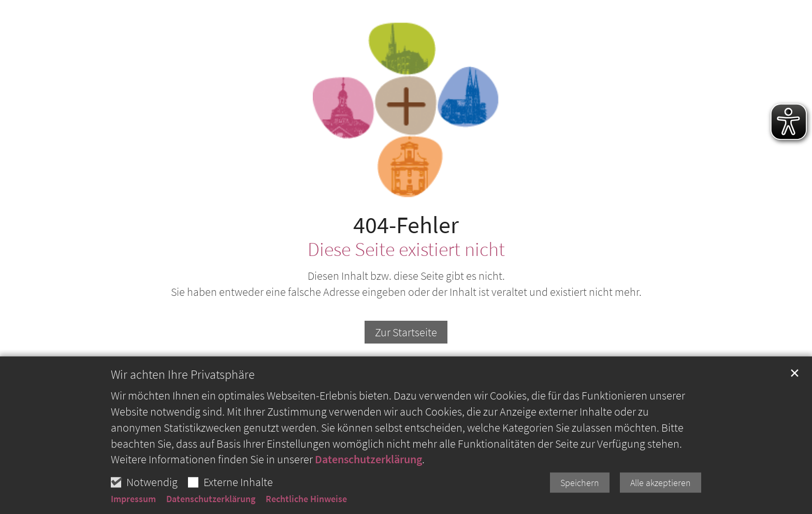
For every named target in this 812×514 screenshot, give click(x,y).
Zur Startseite (406, 332)
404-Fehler (406, 225)
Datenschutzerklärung (368, 496)
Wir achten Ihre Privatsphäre (183, 411)
